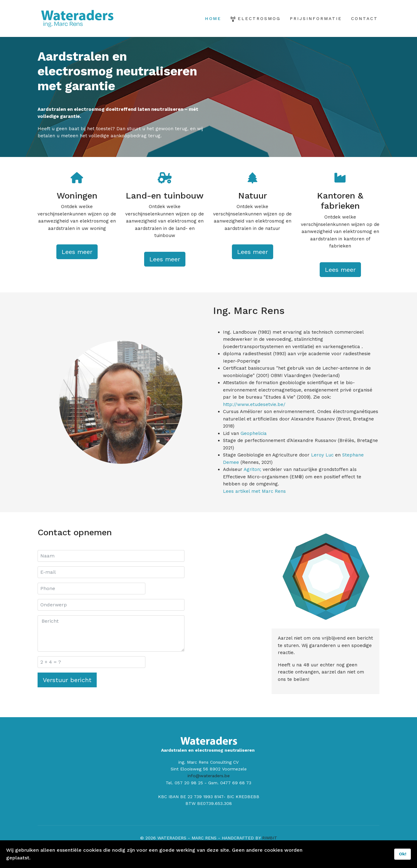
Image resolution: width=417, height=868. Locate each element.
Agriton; (254, 482)
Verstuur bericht (67, 694)
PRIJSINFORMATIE (316, 18)
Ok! (403, 854)
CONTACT (364, 18)
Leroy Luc (327, 467)
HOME (213, 18)
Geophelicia (255, 444)
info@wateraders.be (209, 793)
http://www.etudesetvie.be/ (255, 413)
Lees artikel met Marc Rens (255, 505)
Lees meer (77, 263)
